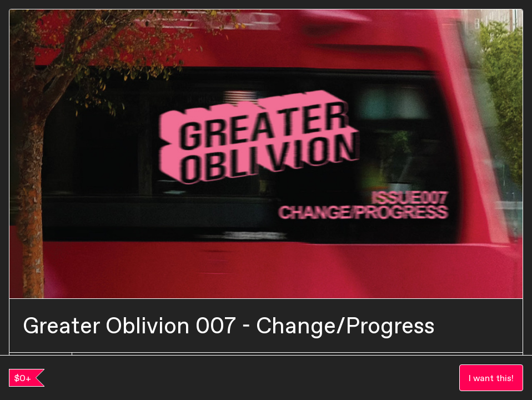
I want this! (491, 378)
